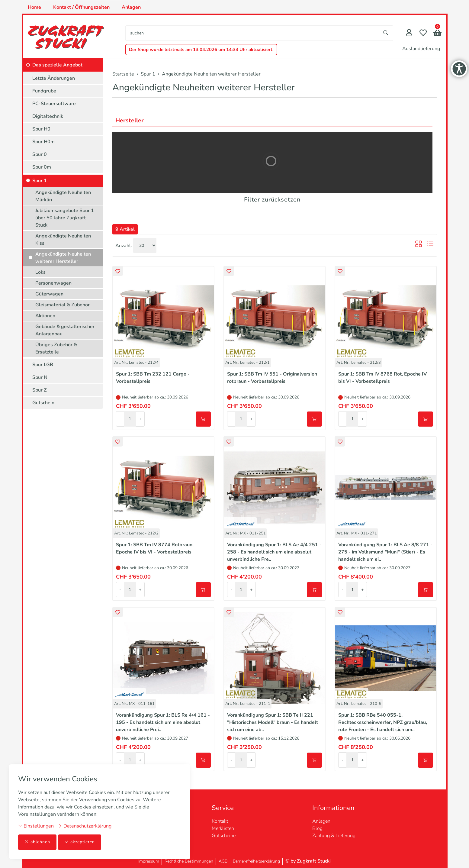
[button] (437, 34)
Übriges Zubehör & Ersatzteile (56, 348)
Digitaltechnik (48, 116)
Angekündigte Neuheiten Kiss (63, 240)
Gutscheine (224, 836)
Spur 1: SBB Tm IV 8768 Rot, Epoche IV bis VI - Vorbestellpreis (382, 378)
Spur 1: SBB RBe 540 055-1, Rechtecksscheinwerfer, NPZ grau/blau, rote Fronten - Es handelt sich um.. (383, 722)
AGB (223, 861)
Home (34, 7)
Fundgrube (44, 91)
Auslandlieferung (421, 49)
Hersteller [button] (130, 120)
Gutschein (43, 403)
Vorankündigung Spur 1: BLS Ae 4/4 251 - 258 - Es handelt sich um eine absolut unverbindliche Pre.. (274, 552)
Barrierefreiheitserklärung (256, 861)
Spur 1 (40, 181)
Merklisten (223, 828)
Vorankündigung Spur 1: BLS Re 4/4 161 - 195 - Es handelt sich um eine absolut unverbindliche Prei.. (163, 722)
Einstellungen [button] (36, 826)
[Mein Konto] (409, 33)
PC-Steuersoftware (54, 104)
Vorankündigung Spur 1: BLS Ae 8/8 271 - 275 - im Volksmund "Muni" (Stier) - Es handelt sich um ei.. (385, 552)
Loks (40, 272)
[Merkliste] (423, 33)
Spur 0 (40, 154)
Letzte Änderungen (54, 78)
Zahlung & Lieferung (334, 836)
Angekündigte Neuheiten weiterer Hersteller (204, 87)
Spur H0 (41, 129)
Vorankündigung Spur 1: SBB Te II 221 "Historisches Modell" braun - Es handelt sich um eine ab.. (273, 722)
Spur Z (40, 390)
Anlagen (131, 7)
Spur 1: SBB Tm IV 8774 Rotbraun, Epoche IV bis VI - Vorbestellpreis (155, 548)
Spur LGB (43, 365)
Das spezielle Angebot (57, 65)
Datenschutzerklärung (85, 826)
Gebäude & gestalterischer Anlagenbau (65, 330)
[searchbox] (252, 33)
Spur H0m (43, 142)
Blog (317, 828)
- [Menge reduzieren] (120, 419)
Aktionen (45, 316)
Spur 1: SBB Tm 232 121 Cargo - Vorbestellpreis (153, 378)
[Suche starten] (386, 33)
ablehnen (37, 842)
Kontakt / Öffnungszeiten (81, 7)
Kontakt (220, 821)
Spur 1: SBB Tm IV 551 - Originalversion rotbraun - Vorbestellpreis (272, 378)
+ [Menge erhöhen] (140, 419)
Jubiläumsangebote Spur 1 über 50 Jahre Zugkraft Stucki (65, 218)
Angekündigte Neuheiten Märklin (63, 196)
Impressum (149, 861)
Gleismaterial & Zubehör (63, 305)
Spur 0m (42, 167)
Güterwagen (49, 294)
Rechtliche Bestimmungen (189, 861)
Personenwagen (53, 283)
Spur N (40, 377)
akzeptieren (80, 842)
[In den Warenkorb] (203, 419)
